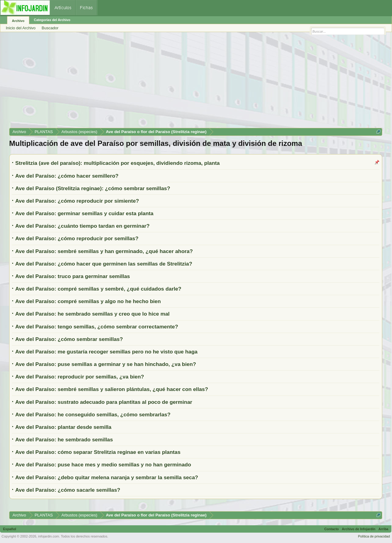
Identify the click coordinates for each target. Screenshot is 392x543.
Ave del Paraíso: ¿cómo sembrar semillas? (69, 339)
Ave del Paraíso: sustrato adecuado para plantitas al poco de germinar (104, 402)
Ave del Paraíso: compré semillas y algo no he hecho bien (88, 301)
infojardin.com (49, 536)
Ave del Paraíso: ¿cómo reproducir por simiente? (77, 201)
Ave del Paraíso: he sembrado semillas (64, 440)
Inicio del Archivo (21, 28)
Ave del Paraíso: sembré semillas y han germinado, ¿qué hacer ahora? (104, 251)
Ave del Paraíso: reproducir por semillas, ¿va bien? (80, 377)
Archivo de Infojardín (359, 529)
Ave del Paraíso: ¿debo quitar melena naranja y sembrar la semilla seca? (107, 477)
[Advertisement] (192, 82)
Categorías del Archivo (52, 20)
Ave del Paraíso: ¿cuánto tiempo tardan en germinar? (82, 226)
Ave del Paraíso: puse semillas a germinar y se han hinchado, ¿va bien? (106, 364)
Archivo (18, 21)
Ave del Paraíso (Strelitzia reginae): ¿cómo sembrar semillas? (93, 188)
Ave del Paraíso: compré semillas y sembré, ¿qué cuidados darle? (98, 289)
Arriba (383, 529)
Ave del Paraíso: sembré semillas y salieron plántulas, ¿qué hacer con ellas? (112, 389)
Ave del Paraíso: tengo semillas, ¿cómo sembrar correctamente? (97, 327)
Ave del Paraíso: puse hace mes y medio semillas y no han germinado (103, 465)
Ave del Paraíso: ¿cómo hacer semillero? (67, 176)
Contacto (332, 529)
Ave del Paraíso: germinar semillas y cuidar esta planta (84, 213)
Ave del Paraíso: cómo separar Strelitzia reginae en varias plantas (98, 452)
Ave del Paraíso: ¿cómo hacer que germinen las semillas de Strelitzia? (104, 264)
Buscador (50, 28)
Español (10, 529)
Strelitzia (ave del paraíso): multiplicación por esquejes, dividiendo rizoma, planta (117, 163)
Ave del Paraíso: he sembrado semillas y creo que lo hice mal (92, 314)
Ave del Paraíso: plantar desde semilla (63, 427)
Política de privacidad (374, 536)
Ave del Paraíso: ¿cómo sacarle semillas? (68, 490)
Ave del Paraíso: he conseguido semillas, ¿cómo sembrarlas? (93, 414)
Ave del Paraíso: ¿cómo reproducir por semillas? (77, 238)
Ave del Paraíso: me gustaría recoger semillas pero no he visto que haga (106, 352)
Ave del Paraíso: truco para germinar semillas (73, 276)
